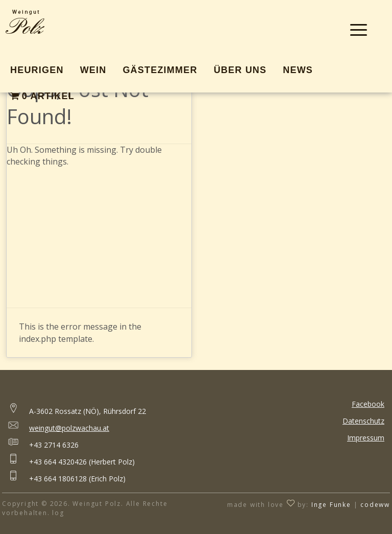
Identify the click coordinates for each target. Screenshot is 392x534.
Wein (93, 70)
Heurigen (37, 70)
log (58, 513)
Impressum (366, 438)
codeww (375, 505)
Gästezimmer (160, 70)
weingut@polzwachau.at (69, 428)
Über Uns (240, 70)
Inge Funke (331, 505)
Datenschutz (363, 421)
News (298, 70)
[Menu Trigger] (359, 29)
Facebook (368, 404)
